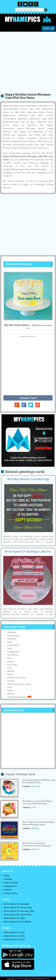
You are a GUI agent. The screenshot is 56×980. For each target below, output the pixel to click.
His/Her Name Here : (28, 326)
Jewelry (11, 661)
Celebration (13, 645)
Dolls (10, 648)
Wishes (11, 694)
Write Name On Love (14, 932)
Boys (10, 642)
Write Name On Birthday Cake (19, 911)
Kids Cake (12, 665)
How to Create (11, 883)
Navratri (35, 849)
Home (7, 876)
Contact (8, 890)
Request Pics (10, 886)
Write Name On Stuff (14, 939)
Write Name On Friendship (17, 922)
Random (8, 879)
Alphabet (12, 632)
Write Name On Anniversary (18, 907)
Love (10, 668)
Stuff (10, 687)
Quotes (11, 681)
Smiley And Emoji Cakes (19, 684)
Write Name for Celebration (18, 915)
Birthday (12, 639)
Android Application (20, 697)
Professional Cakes (17, 678)
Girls (10, 658)
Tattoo (10, 691)
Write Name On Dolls (15, 918)
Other (10, 674)
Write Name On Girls (14, 936)
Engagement (14, 652)
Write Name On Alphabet (17, 904)
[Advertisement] (28, 64)
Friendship (13, 655)
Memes (11, 671)
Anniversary (13, 635)
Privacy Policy (11, 893)
